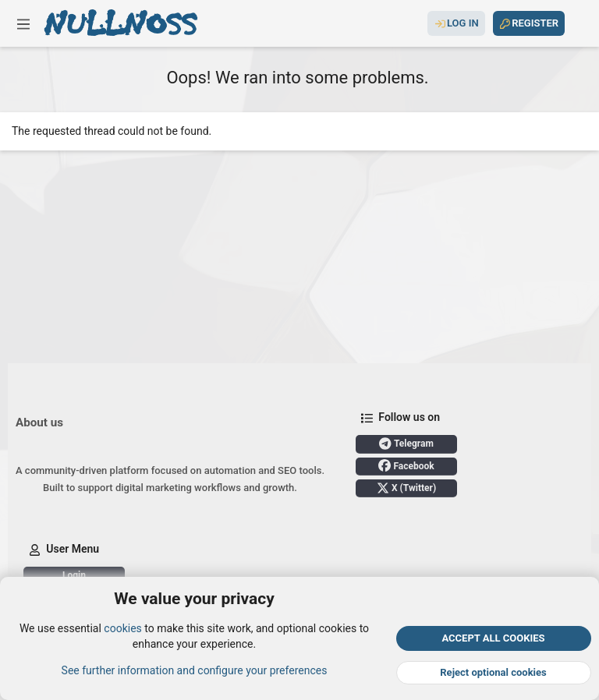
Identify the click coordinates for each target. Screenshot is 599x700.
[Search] (578, 23)
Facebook (406, 465)
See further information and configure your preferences (195, 670)
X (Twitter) (406, 488)
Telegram (406, 444)
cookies (122, 628)
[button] (23, 23)
